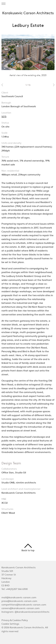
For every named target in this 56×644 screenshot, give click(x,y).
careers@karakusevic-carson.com (21, 608)
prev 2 (2, 85)
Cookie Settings (10, 624)
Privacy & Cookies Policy (15, 620)
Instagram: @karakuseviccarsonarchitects (25, 612)
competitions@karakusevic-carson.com (24, 605)
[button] (4, 4)
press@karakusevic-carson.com (19, 601)
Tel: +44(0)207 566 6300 (15, 589)
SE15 (4, 117)
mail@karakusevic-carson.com (19, 598)
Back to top (28, 548)
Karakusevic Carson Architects (28, 13)
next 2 (54, 85)
